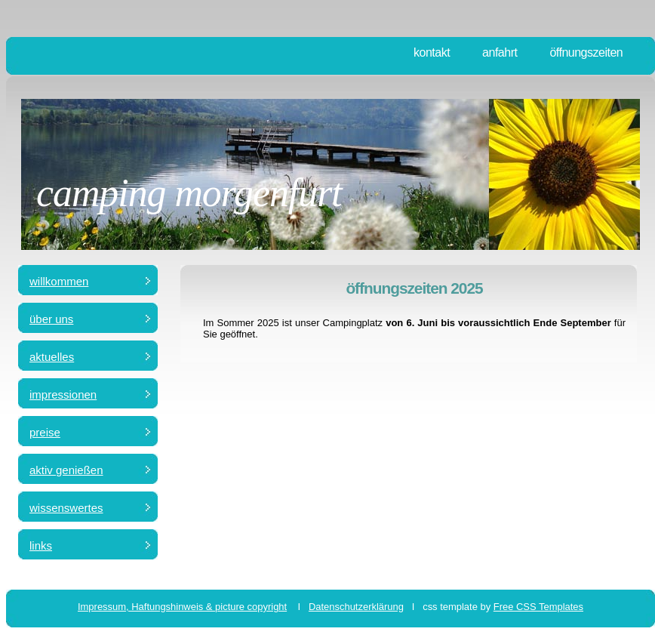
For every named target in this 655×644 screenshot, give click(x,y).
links (41, 545)
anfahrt (500, 52)
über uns (51, 319)
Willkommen (59, 281)
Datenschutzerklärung (356, 607)
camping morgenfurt (189, 193)
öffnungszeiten (586, 52)
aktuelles (52, 357)
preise (45, 432)
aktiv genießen (66, 470)
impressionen (63, 394)
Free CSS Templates (538, 607)
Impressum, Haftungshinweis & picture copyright (182, 607)
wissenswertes (66, 508)
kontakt (432, 52)
